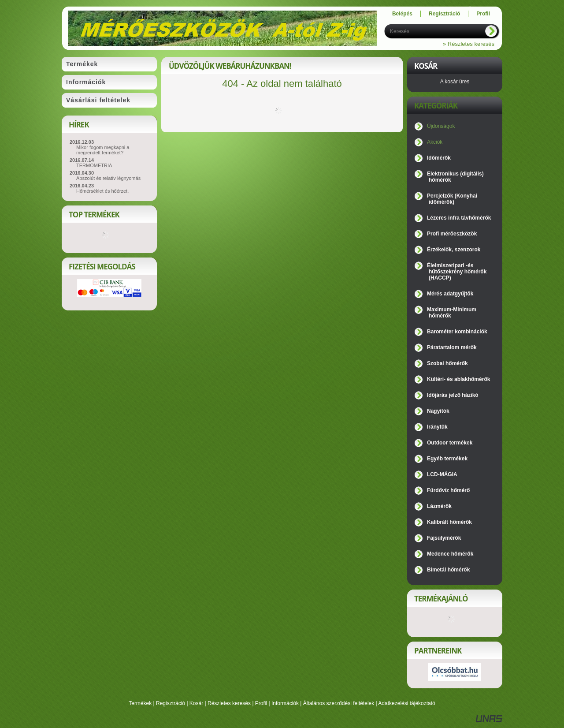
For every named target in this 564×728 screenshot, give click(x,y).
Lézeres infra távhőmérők (459, 218)
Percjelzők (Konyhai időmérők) (452, 199)
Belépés (402, 14)
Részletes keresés (229, 703)
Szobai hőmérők (447, 363)
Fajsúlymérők (444, 538)
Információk (285, 703)
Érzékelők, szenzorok (454, 250)
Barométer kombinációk (457, 332)
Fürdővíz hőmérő (448, 490)
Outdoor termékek (450, 443)
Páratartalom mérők (452, 347)
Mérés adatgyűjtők (450, 294)
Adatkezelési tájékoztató (406, 703)
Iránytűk (437, 427)
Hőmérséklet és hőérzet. (102, 191)
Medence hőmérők (450, 554)
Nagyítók (438, 411)
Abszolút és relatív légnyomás (108, 178)
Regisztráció (171, 703)
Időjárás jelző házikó (453, 395)
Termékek (140, 703)
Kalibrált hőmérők (449, 522)
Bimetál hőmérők (448, 570)
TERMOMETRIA (94, 165)
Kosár (196, 703)
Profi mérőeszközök (452, 234)
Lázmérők (439, 506)
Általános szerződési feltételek (339, 703)
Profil (261, 703)
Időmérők (439, 158)
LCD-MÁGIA (442, 474)
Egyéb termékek (447, 459)
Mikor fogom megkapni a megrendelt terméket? (103, 150)
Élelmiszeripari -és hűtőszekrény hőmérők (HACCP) (457, 272)
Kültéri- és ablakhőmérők (458, 379)
